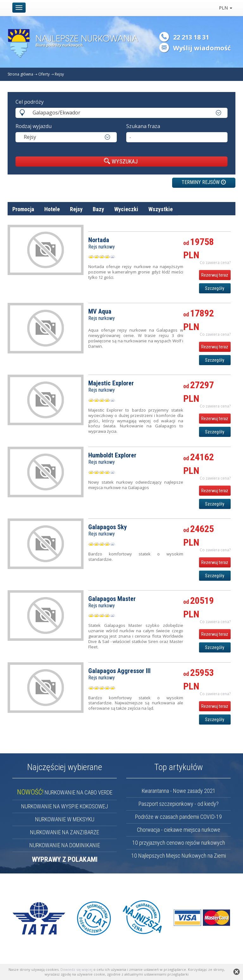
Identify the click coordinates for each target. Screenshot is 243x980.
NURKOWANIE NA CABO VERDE (65, 792)
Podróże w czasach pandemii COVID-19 (178, 817)
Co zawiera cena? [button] (215, 263)
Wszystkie (161, 209)
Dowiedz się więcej (76, 969)
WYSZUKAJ (121, 161)
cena (225, 224)
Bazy (98, 209)
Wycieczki (126, 209)
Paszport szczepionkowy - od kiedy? (179, 804)
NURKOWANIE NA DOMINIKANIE (65, 845)
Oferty (44, 74)
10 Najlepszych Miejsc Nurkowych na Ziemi (179, 856)
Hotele (52, 209)
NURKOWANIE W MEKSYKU (65, 819)
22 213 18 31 (191, 37)
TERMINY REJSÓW (204, 182)
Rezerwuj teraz (215, 275)
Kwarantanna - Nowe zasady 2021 (179, 791)
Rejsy (59, 74)
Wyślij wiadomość (202, 48)
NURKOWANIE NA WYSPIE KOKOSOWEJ (65, 806)
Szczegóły (215, 288)
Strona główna (20, 74)
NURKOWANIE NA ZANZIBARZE (65, 832)
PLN (226, 8)
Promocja (23, 209)
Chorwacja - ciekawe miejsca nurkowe (179, 830)
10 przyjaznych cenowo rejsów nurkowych (179, 843)
